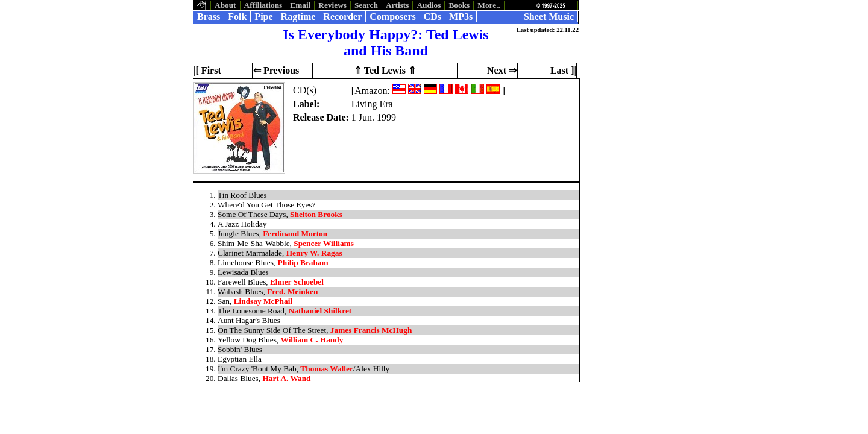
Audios (429, 5)
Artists (398, 5)
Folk (237, 17)
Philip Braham (303, 263)
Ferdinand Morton (295, 234)
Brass (209, 17)
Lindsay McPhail (263, 301)
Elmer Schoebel (297, 282)
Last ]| (563, 70)
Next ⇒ (502, 70)
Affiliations (263, 5)
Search (366, 5)
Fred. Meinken (292, 291)
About (225, 5)
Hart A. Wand (286, 378)
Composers (392, 17)
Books (459, 5)
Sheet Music (549, 17)
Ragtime (298, 17)
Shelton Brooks (316, 214)
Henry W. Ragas (314, 253)
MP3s (461, 17)
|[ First (207, 70)
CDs (432, 17)
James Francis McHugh (371, 330)
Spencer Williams (324, 243)
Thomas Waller (327, 369)
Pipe (263, 17)
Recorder (342, 17)
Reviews (332, 5)
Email (300, 5)
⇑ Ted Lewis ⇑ (385, 70)
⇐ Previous (276, 70)
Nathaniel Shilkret (320, 311)
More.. (489, 5)
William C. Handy (312, 340)
